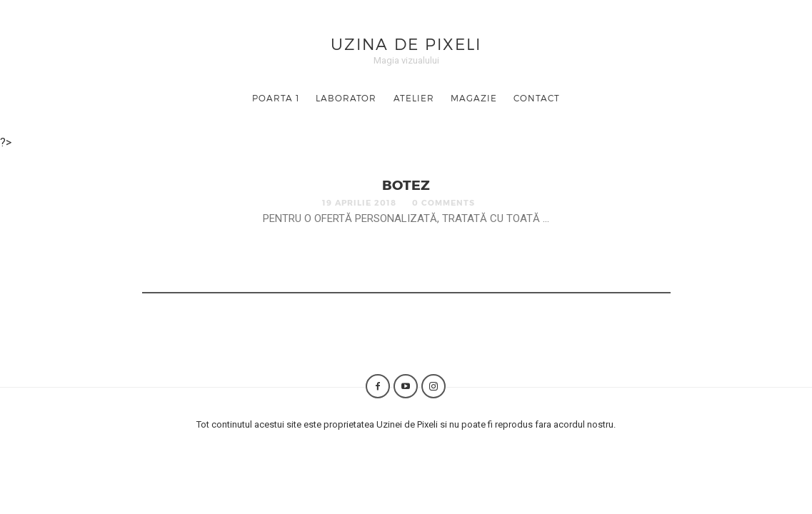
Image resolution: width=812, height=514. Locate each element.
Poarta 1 (276, 98)
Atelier (414, 98)
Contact (537, 98)
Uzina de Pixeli (406, 43)
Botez (406, 185)
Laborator (346, 98)
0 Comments (443, 202)
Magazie (474, 98)
